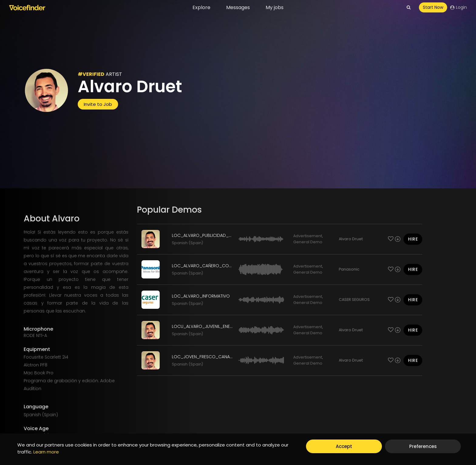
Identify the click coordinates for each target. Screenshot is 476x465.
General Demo (308, 242)
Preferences (423, 446)
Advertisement (308, 236)
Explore (201, 7)
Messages (238, 7)
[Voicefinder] (27, 8)
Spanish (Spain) (187, 243)
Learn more (46, 452)
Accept (344, 446)
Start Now (433, 7)
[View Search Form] (409, 8)
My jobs (275, 7)
